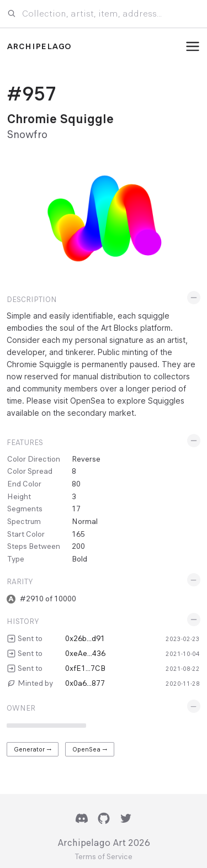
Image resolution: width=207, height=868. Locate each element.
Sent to (30, 638)
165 (78, 534)
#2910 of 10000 (48, 599)
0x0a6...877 (85, 683)
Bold (79, 559)
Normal (85, 521)
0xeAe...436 (85, 653)
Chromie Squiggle (60, 119)
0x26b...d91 (85, 638)
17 (76, 509)
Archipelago (39, 46)
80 (76, 484)
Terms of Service (104, 857)
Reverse (86, 459)
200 (78, 546)
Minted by (35, 683)
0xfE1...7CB (85, 668)
